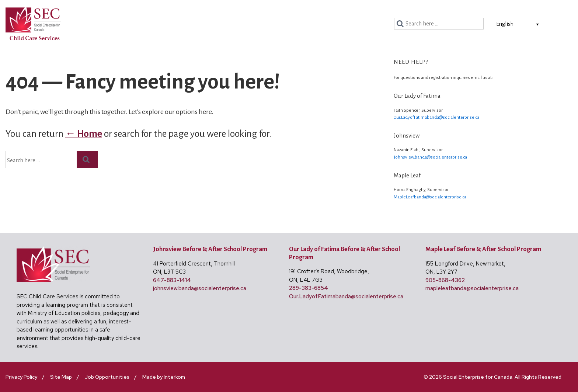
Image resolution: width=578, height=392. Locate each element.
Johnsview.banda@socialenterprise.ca (430, 157)
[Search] (401, 24)
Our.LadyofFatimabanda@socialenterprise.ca (436, 117)
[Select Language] (520, 24)
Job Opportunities (107, 377)
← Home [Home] (84, 134)
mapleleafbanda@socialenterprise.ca (472, 288)
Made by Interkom (164, 377)
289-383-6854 (309, 288)
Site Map (61, 377)
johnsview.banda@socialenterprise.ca (200, 288)
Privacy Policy (21, 377)
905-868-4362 (445, 280)
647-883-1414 (172, 280)
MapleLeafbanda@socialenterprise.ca (430, 197)
